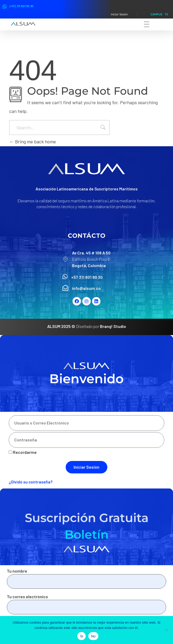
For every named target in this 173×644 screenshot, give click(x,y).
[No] (166, 630)
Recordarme (23, 452)
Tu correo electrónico (86, 604)
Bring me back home (33, 141)
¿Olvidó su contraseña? (31, 482)
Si (81, 636)
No (93, 636)
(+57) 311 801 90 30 (21, 6)
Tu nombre (86, 579)
